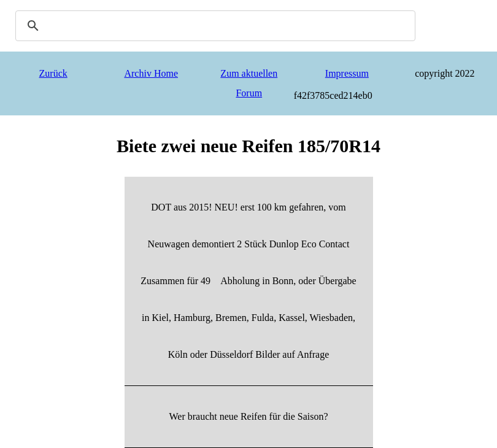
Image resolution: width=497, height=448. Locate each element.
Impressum (347, 73)
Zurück (53, 73)
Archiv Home (151, 73)
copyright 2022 (445, 73)
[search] (214, 26)
